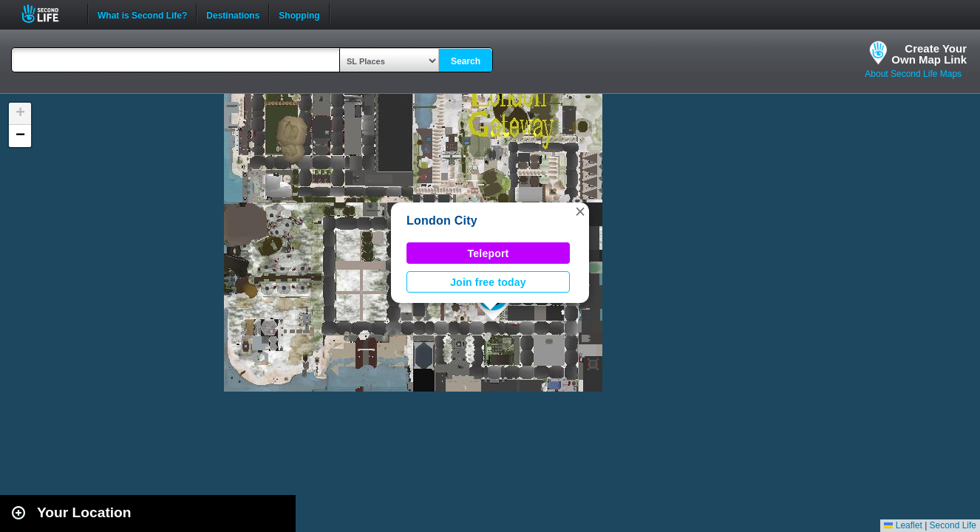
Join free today (488, 282)
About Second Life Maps (913, 74)
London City (442, 221)
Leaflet (903, 525)
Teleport (489, 253)
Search (466, 61)
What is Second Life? (142, 14)
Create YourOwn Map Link (929, 54)
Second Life (48, 14)
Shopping (299, 14)
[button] (580, 211)
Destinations (233, 14)
